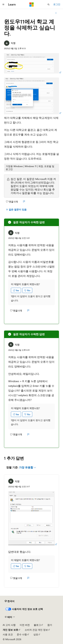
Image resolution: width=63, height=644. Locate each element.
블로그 (37, 625)
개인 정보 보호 (10, 630)
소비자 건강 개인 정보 (36, 630)
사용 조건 (8, 634)
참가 (50, 625)
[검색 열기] (49, 5)
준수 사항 (22, 634)
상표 (36, 634)
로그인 (57, 4)
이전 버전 (25, 625)
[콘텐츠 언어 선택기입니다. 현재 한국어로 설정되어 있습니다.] (10, 601)
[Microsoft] (32, 5)
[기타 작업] (56, 13)
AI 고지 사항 (9, 625)
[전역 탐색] (3, 5)
